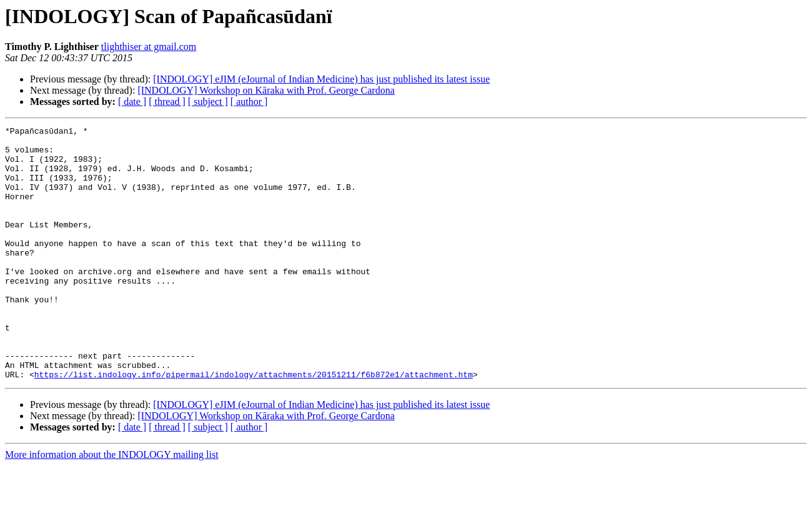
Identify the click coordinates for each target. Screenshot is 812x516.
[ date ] (132, 102)
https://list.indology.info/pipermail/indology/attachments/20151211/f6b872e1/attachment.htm (254, 425)
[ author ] (249, 102)
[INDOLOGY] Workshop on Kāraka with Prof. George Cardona (266, 90)
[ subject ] (208, 102)
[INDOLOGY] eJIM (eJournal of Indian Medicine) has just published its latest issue (321, 79)
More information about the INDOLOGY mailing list (112, 505)
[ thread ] (167, 102)
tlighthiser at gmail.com (149, 47)
